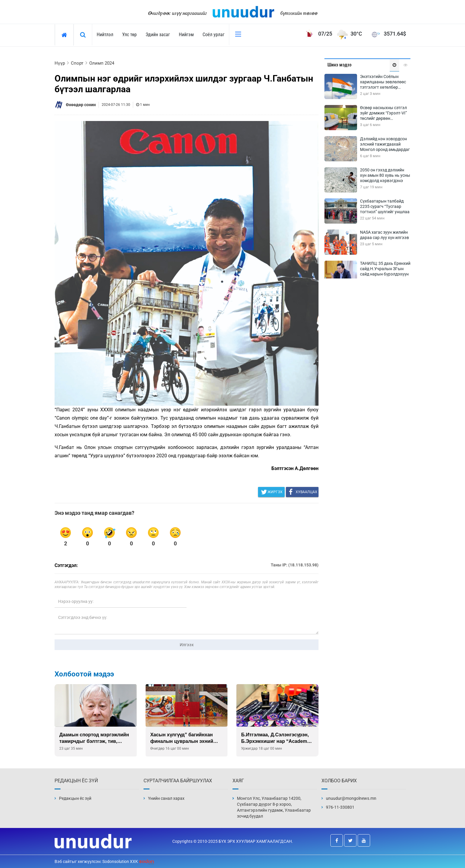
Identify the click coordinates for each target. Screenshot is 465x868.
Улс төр (129, 35)
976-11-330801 (340, 807)
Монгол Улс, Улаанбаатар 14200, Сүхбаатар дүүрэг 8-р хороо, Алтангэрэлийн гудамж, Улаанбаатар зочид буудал (274, 807)
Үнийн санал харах (166, 798)
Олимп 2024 (102, 63)
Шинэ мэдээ (339, 65)
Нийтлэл (105, 35)
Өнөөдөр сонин (81, 105)
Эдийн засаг (158, 35)
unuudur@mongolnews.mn (351, 798)
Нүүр (60, 63)
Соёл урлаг (214, 35)
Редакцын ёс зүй (75, 798)
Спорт (77, 63)
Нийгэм (186, 35)
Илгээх (187, 645)
